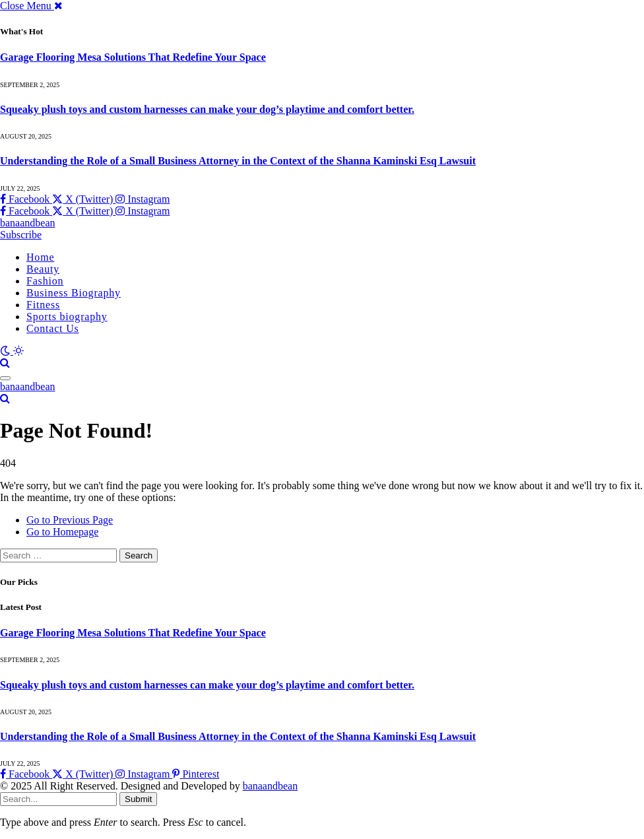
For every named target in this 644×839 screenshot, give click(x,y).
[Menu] (5, 378)
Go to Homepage (62, 532)
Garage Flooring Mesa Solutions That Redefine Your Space (133, 57)
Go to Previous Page (70, 520)
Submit (138, 799)
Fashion (45, 281)
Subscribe (21, 235)
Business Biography (74, 293)
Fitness (43, 305)
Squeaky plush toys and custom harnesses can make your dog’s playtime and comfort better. (207, 109)
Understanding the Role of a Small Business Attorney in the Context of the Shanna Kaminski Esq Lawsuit (238, 161)
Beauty (43, 269)
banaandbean (271, 786)
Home (40, 257)
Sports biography (67, 317)
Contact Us (53, 328)
